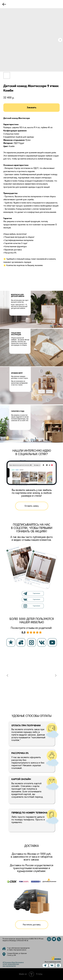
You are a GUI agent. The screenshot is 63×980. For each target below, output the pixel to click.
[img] (52, 965)
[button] (32, 506)
